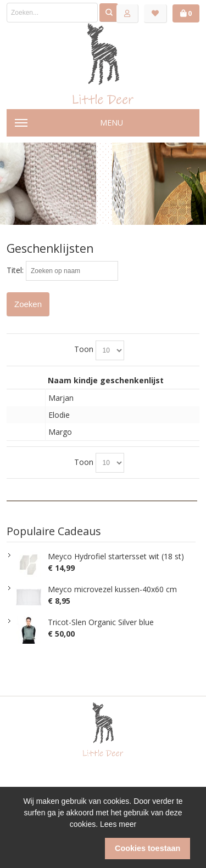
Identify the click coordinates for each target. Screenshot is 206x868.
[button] (59, 849)
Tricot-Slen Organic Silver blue (101, 622)
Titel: (15, 270)
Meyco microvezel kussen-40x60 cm (112, 589)
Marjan (61, 398)
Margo (60, 432)
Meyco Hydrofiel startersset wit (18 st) (116, 556)
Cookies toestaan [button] (147, 848)
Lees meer (118, 824)
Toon (84, 349)
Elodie (59, 415)
